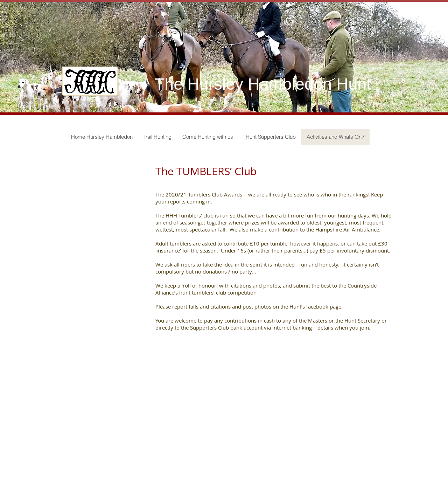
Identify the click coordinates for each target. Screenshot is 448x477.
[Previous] (24, 57)
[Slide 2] (224, 95)
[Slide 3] (230, 95)
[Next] (424, 57)
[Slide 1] (218, 95)
